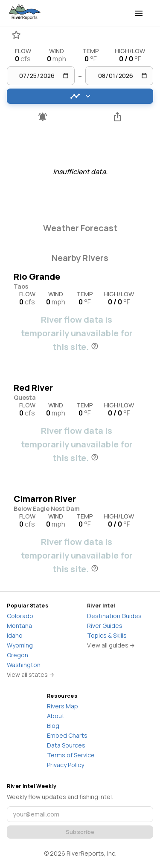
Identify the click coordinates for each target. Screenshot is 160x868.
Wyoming (20, 645)
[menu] (139, 13)
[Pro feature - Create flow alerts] (43, 117)
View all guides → (111, 645)
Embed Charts (67, 735)
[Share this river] (118, 117)
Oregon (17, 655)
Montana (19, 626)
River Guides (105, 626)
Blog (53, 726)
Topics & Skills (107, 635)
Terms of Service (71, 755)
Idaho (15, 635)
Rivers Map (63, 706)
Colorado (20, 616)
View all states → (31, 675)
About (56, 716)
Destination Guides (114, 616)
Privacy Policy (65, 765)
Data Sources (66, 745)
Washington (24, 665)
